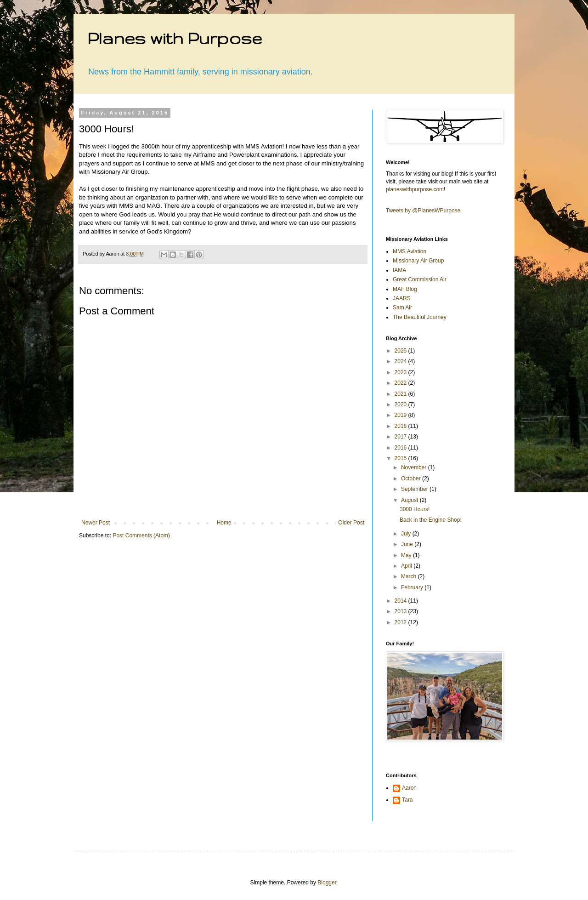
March (410, 576)
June (408, 544)
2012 (401, 622)
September (415, 489)
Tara (407, 800)
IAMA (399, 270)
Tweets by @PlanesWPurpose (423, 211)
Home (224, 523)
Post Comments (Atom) (141, 535)
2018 (401, 426)
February (413, 587)
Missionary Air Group (418, 261)
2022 (401, 383)
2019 (401, 415)
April (407, 566)
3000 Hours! (415, 509)
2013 (401, 611)
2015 (401, 458)
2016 (401, 448)
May (407, 555)
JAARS (402, 298)
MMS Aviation (410, 251)
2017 (401, 437)
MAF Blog (405, 289)
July (407, 534)
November (415, 467)
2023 (401, 372)
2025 (401, 351)
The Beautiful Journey (420, 317)
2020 (401, 404)
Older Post (351, 523)
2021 (401, 394)
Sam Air (402, 308)
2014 (401, 601)
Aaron (409, 788)
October (412, 478)
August (410, 500)
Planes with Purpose (175, 38)
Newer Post (96, 523)
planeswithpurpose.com (415, 189)
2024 (401, 361)
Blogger (327, 883)
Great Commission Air (420, 279)
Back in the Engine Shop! (431, 520)
